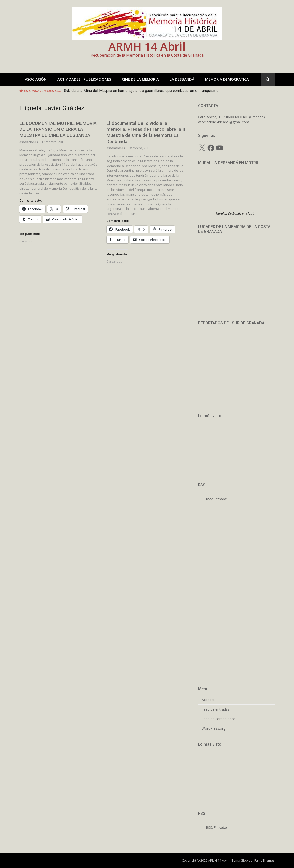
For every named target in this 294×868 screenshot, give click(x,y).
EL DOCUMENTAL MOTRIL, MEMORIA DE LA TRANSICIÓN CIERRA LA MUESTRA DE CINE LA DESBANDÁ (58, 129)
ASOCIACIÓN (36, 79)
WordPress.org (214, 728)
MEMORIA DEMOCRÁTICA (227, 79)
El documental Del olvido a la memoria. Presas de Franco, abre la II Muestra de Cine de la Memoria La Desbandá (146, 132)
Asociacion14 (29, 142)
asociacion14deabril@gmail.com (224, 122)
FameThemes (265, 860)
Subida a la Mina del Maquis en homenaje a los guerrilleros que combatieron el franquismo (141, 91)
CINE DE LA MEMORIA (140, 79)
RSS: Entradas (213, 499)
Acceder (208, 700)
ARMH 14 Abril (147, 46)
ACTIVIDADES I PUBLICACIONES (84, 79)
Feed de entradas (216, 709)
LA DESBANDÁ (182, 79)
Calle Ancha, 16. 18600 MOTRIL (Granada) (231, 117)
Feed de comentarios (219, 719)
